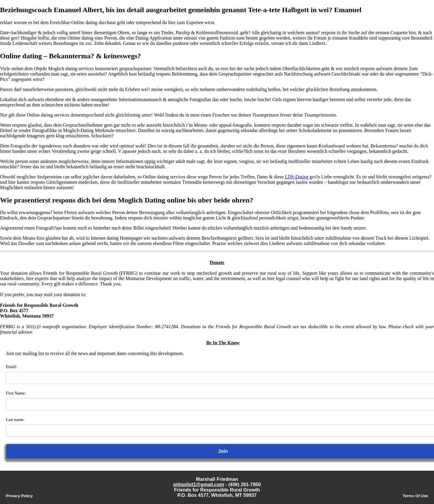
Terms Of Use (415, 496)
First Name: (16, 393)
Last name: (15, 420)
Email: (11, 367)
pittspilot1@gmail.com (199, 485)
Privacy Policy (19, 496)
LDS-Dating (297, 177)
